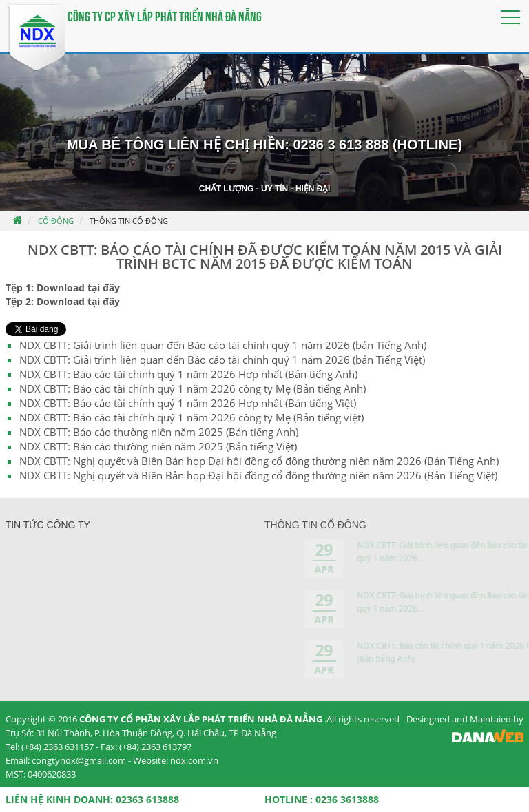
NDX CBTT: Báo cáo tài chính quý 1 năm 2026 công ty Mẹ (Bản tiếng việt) (191, 417)
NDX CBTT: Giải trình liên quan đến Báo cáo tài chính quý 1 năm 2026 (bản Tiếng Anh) (223, 345)
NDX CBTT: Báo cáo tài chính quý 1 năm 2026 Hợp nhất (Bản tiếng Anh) (188, 374)
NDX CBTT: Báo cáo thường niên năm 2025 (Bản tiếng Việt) (158, 446)
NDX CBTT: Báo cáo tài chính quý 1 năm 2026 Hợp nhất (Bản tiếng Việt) (188, 403)
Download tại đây (78, 288)
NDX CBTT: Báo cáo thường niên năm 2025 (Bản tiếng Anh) (159, 432)
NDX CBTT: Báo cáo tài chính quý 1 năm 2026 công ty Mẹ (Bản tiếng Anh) (193, 388)
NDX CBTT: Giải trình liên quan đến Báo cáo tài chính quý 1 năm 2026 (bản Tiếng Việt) (222, 360)
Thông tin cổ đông (129, 221)
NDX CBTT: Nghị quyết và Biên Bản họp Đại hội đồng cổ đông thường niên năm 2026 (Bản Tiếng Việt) (258, 475)
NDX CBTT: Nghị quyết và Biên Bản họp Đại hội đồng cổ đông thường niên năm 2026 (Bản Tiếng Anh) (259, 461)
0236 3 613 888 (341, 145)
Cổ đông (56, 221)
